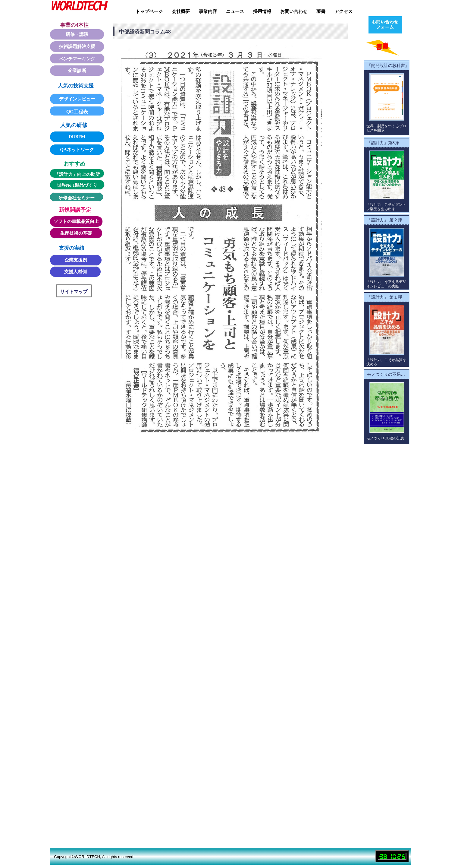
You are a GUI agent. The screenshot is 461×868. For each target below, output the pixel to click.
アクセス (343, 11)
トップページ (149, 11)
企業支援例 (76, 260)
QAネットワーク (77, 150)
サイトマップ (74, 291)
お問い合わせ (294, 11)
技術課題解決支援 (77, 46)
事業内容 (208, 11)
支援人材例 (75, 272)
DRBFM (77, 137)
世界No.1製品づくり (77, 185)
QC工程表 (77, 112)
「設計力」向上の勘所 (77, 174)
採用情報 (262, 11)
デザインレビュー (77, 99)
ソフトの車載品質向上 (76, 221)
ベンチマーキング (77, 59)
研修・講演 (77, 34)
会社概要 (181, 11)
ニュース (235, 11)
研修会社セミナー (77, 198)
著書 (321, 11)
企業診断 (77, 71)
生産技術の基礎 (76, 233)
